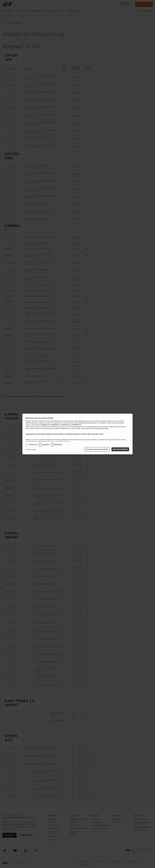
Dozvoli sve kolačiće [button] (120, 449)
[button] (31, 450)
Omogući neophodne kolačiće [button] (97, 449)
